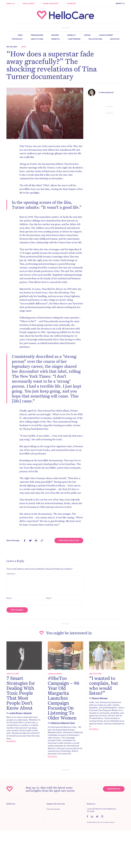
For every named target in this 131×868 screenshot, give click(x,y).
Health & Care (37, 39)
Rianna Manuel (107, 92)
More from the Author (69, 541)
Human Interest (106, 35)
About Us (10, 4)
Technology (17, 39)
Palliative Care (95, 39)
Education (115, 39)
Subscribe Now (114, 789)
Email (49, 598)
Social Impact (29, 4)
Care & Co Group (53, 809)
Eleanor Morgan (100, 698)
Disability (71, 35)
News (20, 35)
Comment (11, 574)
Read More (11, 741)
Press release (37, 35)
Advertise (71, 4)
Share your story (51, 4)
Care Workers (74, 39)
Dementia (56, 39)
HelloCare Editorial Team (63, 723)
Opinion (87, 35)
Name (9, 598)
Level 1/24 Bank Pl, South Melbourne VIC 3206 (101, 810)
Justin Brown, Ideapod (20, 713)
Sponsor (55, 35)
